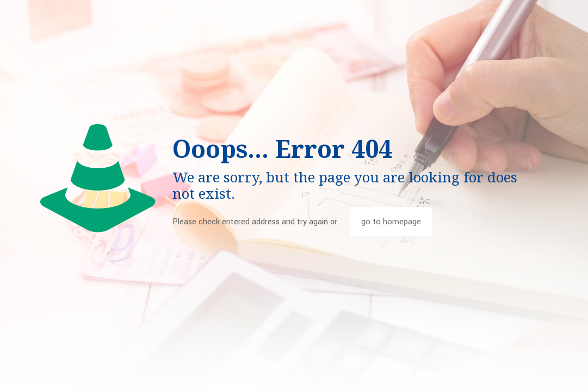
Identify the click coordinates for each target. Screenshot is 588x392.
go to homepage (391, 222)
